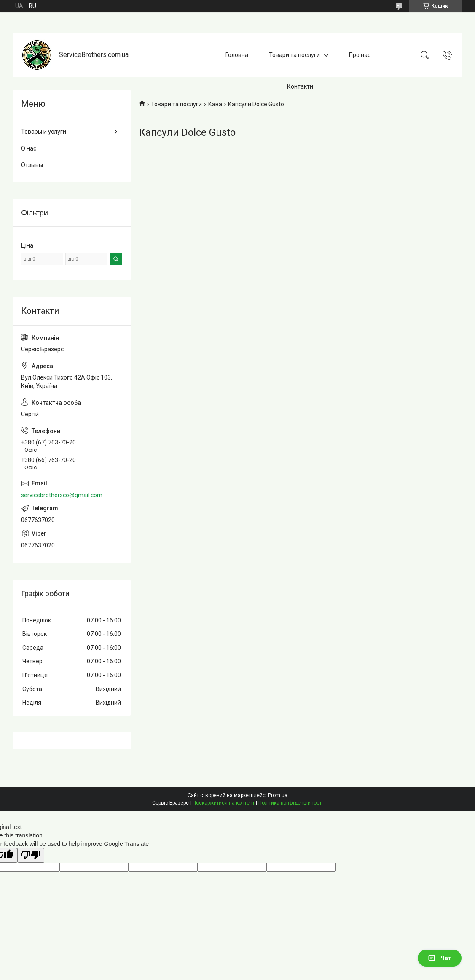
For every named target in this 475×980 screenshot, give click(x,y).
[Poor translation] (31, 855)
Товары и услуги (44, 132)
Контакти (300, 86)
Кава (215, 104)
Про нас (360, 55)
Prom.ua (278, 795)
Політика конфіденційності (291, 803)
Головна (237, 55)
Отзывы (32, 165)
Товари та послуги (294, 55)
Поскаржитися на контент (224, 803)
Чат (440, 958)
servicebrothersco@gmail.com (62, 495)
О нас (29, 148)
